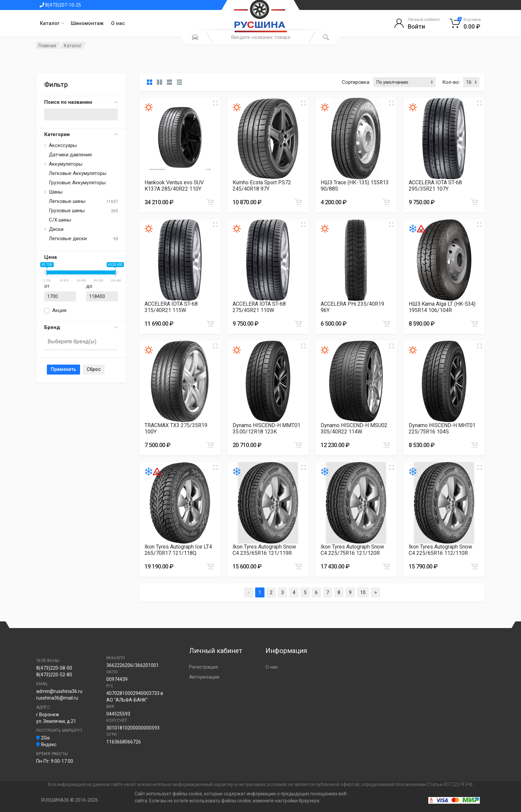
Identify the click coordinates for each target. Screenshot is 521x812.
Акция (59, 310)
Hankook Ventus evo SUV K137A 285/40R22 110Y (174, 186)
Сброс (94, 369)
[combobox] (81, 342)
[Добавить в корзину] (210, 202)
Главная (47, 46)
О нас (118, 23)
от (47, 286)
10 (363, 592)
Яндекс (46, 744)
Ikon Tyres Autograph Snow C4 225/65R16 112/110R (440, 550)
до (89, 286)
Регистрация (204, 667)
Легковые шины (67, 201)
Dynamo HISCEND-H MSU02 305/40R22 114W (354, 428)
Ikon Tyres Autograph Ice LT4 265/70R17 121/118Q (178, 550)
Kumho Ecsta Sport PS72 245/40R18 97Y (262, 186)
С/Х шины (60, 220)
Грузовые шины (67, 211)
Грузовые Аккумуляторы (77, 183)
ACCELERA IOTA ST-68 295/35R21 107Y (435, 186)
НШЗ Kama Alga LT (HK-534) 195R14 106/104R (442, 307)
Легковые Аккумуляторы (78, 173)
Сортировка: (356, 82)
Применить (63, 369)
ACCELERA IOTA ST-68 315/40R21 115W (171, 307)
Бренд (81, 327)
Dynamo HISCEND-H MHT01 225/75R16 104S (442, 428)
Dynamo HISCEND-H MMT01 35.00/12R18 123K (266, 428)
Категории (81, 134)
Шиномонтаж (87, 23)
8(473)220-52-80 (54, 675)
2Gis (43, 738)
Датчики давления (70, 155)
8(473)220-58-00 (54, 668)
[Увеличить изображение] (215, 103)
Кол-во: (451, 82)
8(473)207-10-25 (60, 5)
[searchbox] (78, 341)
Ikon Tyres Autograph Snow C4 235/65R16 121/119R (264, 550)
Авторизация (204, 677)
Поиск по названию (81, 102)
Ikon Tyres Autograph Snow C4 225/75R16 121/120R (352, 550)
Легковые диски (68, 239)
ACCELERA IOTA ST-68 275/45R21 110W (259, 307)
